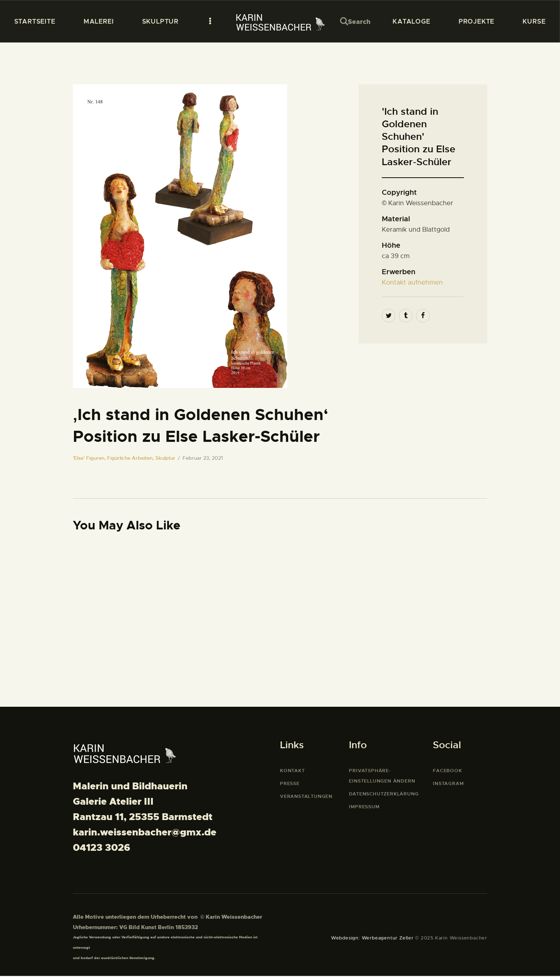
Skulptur (165, 458)
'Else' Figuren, (90, 458)
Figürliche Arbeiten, (131, 458)
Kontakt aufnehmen (412, 282)
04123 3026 (102, 849)
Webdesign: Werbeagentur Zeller (372, 939)
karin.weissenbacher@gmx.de (145, 833)
